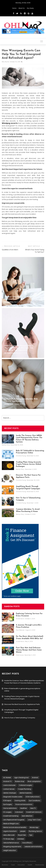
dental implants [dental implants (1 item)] (26, 793)
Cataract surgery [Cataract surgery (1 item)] (26, 785)
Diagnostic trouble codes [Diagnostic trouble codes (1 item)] (13, 797)
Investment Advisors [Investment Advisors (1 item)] (34, 812)
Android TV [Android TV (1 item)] (7, 781)
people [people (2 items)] (23, 831)
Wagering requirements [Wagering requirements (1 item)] (12, 847)
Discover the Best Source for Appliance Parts (22, 704)
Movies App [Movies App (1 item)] (34, 827)
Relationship (40, 865)
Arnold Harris (20, 619)
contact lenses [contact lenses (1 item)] (9, 789)
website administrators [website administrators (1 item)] (33, 847)
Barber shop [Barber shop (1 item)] (20, 781)
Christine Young (10, 353)
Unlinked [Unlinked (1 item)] (21, 839)
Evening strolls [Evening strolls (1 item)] (20, 801)
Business (5, 865)
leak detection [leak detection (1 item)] (27, 816)
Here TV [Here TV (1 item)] (33, 808)
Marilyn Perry (9, 302)
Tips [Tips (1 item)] (31, 835)
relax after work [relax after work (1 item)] (9, 835)
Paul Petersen (20, 630)
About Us (22, 8)
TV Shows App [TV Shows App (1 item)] (9, 839)
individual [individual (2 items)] (19, 812)
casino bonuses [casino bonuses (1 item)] (9, 785)
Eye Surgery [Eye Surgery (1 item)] (8, 804)
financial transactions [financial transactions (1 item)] (24, 804)
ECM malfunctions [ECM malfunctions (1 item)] (33, 797)
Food (13, 865)
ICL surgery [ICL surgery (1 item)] (7, 812)
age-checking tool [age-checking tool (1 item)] (21, 778)
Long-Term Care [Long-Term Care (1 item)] (34, 820)
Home (14, 8)
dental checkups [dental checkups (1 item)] (10, 793)
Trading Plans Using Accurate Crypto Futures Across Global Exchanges (22, 698)
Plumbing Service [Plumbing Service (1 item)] (35, 831)
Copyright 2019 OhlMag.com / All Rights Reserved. (19, 861)
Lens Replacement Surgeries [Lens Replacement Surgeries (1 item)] (14, 820)
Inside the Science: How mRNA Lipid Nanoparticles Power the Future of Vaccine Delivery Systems (24, 682)
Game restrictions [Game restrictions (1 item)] (10, 808)
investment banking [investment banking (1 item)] (11, 816)
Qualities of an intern (10, 250)
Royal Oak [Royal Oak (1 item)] (22, 835)
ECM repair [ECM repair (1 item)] (7, 801)
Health (30, 865)
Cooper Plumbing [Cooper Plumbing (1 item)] (25, 789)
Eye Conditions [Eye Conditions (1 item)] (35, 801)
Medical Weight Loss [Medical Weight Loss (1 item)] (11, 824)
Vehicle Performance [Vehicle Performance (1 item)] (11, 843)
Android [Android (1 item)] (35, 778)
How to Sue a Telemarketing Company (20, 718)
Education (21, 865)
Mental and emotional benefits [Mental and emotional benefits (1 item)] (15, 827)
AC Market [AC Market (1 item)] (7, 778)
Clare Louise (20, 655)
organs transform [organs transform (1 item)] (10, 831)
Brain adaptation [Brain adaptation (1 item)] (34, 781)
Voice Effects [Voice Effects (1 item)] (27, 843)
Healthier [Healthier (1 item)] (23, 808)
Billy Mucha (6, 62)
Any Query (30, 8)
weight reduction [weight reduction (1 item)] (10, 850)
